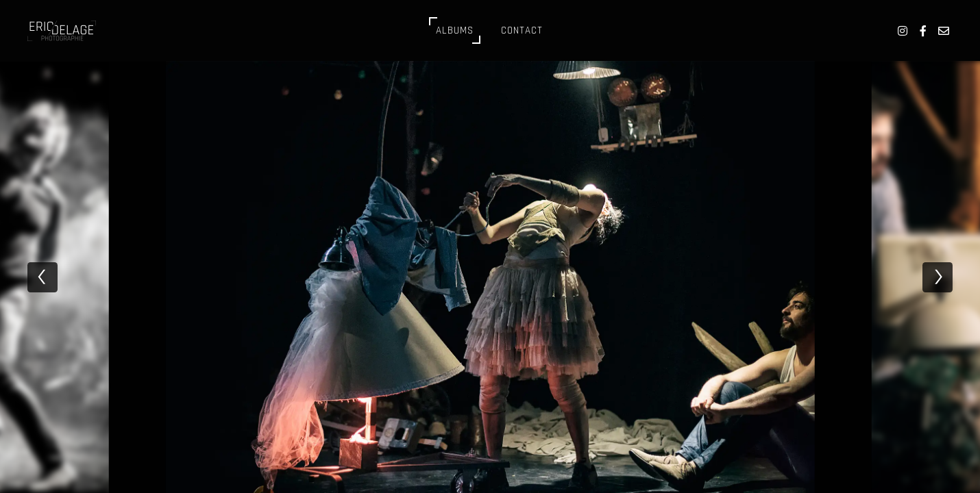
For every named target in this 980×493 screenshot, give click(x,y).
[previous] (42, 277)
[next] (938, 277)
